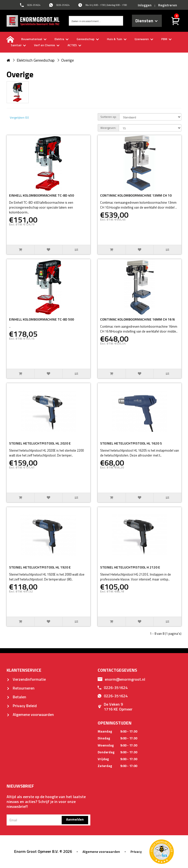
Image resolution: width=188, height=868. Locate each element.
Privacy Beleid (22, 706)
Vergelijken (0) (19, 117)
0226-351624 (113, 688)
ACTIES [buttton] (74, 45)
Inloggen (145, 5)
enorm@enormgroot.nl (121, 679)
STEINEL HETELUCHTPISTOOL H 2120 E (130, 567)
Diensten (147, 21)
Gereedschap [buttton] (88, 39)
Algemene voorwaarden (30, 714)
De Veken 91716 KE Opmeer (115, 707)
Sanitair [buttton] (18, 45)
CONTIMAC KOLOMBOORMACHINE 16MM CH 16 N (137, 319)
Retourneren (21, 688)
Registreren (168, 5)
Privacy (136, 851)
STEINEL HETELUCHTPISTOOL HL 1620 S (131, 443)
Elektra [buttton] (62, 39)
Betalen (16, 697)
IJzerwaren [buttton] (144, 39)
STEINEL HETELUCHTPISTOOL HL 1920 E (40, 567)
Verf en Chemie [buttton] (47, 45)
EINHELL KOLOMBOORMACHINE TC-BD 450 (41, 195)
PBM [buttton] (166, 39)
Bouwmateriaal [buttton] (34, 39)
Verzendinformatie (26, 679)
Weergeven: (108, 128)
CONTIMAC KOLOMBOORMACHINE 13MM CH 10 (136, 195)
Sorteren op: (109, 117)
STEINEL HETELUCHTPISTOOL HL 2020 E (40, 443)
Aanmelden (75, 819)
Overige (68, 60)
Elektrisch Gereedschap (36, 60)
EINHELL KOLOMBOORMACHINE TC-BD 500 (41, 319)
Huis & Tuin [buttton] (117, 39)
